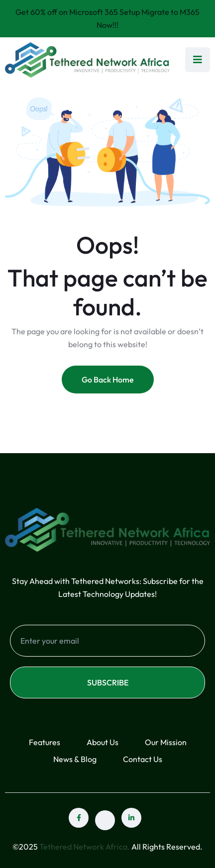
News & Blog (75, 759)
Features (45, 742)
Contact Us (143, 759)
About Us (103, 742)
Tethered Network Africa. (85, 847)
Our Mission (166, 742)
